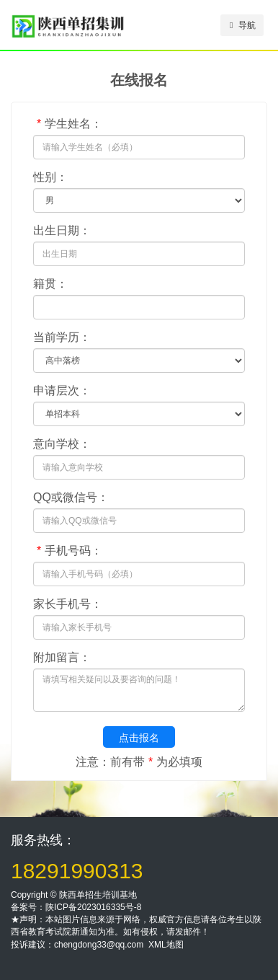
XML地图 (166, 945)
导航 (243, 25)
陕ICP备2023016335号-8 (93, 907)
